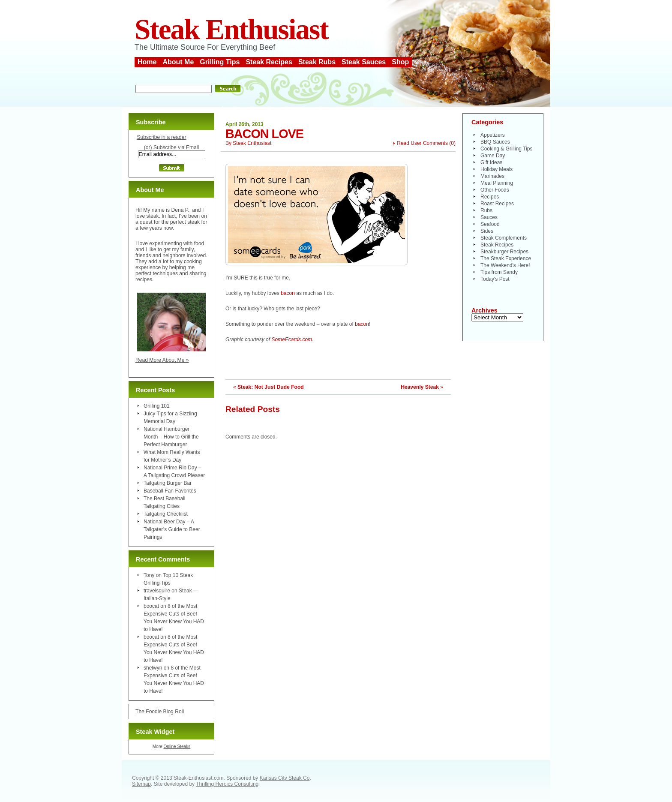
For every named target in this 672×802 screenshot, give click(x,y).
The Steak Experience (506, 258)
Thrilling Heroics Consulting (227, 784)
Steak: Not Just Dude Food (271, 387)
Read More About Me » (162, 360)
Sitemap (141, 784)
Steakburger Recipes (504, 252)
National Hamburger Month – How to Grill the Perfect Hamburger (171, 437)
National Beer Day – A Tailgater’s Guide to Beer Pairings (172, 529)
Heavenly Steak (420, 387)
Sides (487, 231)
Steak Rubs (317, 62)
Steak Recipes (269, 62)
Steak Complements (504, 238)
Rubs (486, 210)
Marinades (492, 176)
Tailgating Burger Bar (168, 483)
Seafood (490, 224)
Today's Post (495, 279)
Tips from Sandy (499, 272)
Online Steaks (177, 746)
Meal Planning (497, 183)
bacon (288, 293)
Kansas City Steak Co (285, 778)
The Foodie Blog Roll (160, 712)
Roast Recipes (497, 204)
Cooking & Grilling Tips (506, 149)
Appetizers (493, 135)
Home (147, 62)
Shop (400, 62)
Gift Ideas (491, 162)
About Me (178, 62)
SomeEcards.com (292, 339)
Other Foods (495, 190)
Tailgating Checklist (166, 514)
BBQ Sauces (495, 142)
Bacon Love (264, 134)
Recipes (490, 197)
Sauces (489, 217)
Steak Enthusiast (231, 29)
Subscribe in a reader (161, 137)
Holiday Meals (496, 169)
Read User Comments (422, 143)
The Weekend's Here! (505, 265)
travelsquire (157, 591)
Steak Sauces (364, 62)
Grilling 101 (157, 406)
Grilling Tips (220, 62)
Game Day (493, 156)
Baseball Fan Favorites (170, 491)
